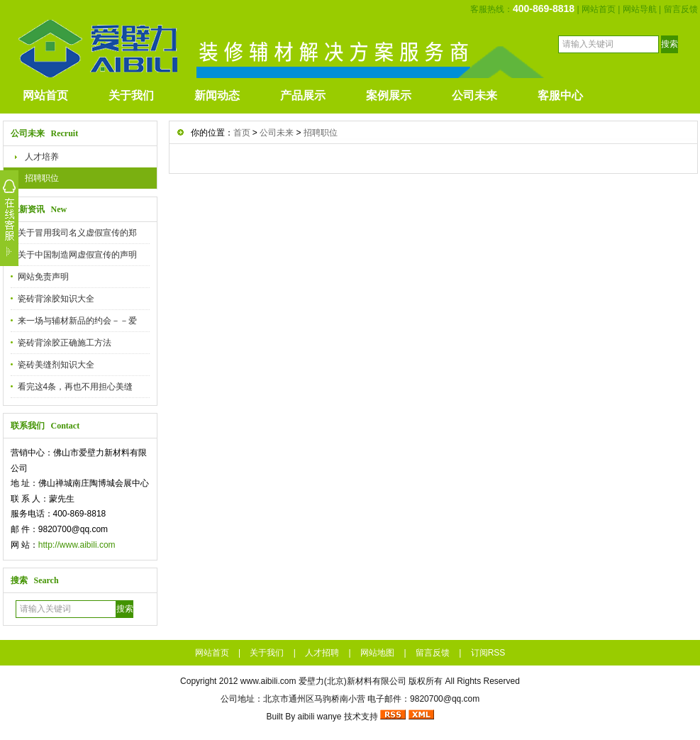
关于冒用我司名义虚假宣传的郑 (77, 233)
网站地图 (377, 653)
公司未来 (474, 95)
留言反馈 (681, 9)
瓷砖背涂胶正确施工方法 (65, 343)
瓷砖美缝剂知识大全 (56, 365)
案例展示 (389, 95)
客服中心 (560, 95)
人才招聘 (322, 653)
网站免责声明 (43, 277)
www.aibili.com (268, 681)
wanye (329, 717)
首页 (242, 133)
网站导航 (640, 9)
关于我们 (131, 95)
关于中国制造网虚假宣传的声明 (77, 255)
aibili (306, 717)
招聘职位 (42, 178)
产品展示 (303, 95)
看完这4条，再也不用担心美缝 (76, 387)
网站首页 (599, 9)
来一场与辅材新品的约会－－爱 (77, 321)
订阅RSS (488, 653)
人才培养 (42, 157)
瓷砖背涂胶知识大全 (56, 299)
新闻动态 (217, 95)
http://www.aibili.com (77, 545)
